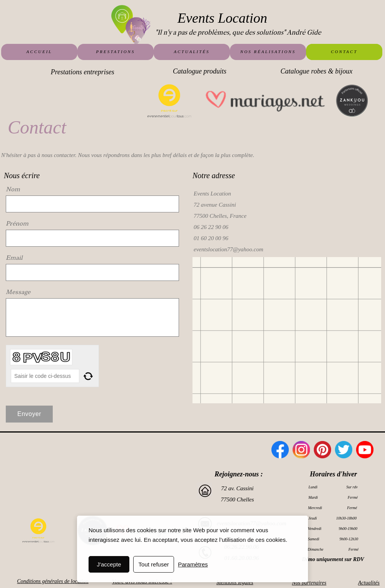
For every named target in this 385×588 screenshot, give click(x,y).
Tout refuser (154, 564)
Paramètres (193, 564)
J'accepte (109, 564)
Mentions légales (235, 582)
